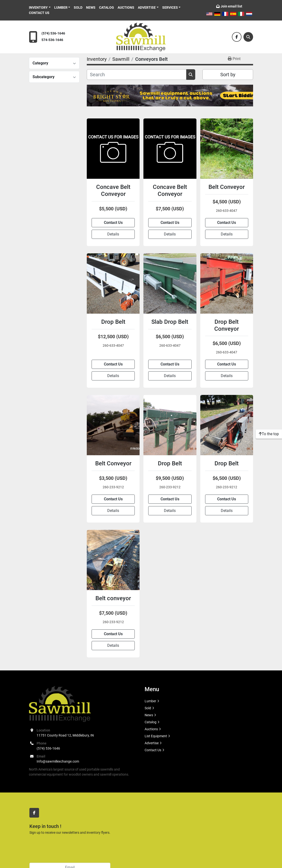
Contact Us (39, 13)
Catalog (107, 7)
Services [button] (170, 7)
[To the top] (269, 434)
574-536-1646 (52, 40)
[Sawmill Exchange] (60, 704)
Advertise (147, 7)
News (91, 7)
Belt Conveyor (227, 187)
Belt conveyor (113, 598)
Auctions (126, 7)
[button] (40, 8)
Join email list (231, 6)
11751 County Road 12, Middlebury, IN (65, 735)
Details (113, 234)
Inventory (38, 7)
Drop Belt (113, 322)
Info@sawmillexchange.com (58, 761)
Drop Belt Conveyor (227, 325)
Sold (78, 7)
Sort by (228, 75)
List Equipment (156, 736)
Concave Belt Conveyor (113, 190)
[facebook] (237, 37)
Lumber (61, 7)
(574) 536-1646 (53, 33)
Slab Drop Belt (170, 322)
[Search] (248, 37)
